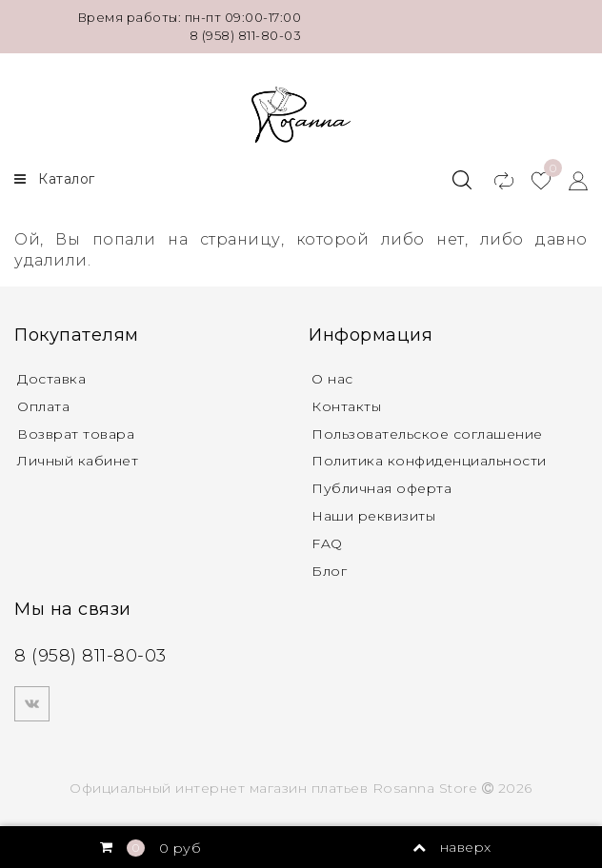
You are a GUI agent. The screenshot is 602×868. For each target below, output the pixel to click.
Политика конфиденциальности (429, 461)
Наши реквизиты (373, 516)
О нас (332, 379)
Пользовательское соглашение (427, 434)
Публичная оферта (381, 488)
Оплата (43, 406)
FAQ (327, 543)
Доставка (51, 379)
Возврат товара (76, 434)
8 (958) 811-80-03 (246, 35)
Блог (329, 571)
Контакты (346, 406)
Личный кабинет (78, 461)
